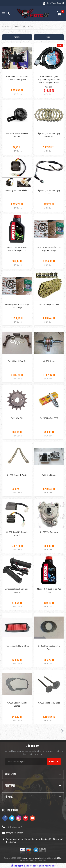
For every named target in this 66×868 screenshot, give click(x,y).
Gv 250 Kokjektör (49, 475)
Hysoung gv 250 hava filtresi (17, 646)
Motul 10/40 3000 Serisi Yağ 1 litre (49, 590)
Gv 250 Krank (49, 361)
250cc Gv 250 (28, 27)
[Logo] (33, 13)
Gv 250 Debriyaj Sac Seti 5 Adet (49, 647)
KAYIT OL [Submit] (54, 761)
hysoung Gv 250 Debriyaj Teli (49, 192)
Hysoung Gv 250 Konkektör (17, 190)
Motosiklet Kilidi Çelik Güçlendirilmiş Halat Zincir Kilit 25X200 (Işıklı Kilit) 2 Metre (49, 80)
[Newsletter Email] (33, 762)
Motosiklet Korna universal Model (17, 135)
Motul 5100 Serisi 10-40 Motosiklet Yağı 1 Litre (17, 249)
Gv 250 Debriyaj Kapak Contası (17, 704)
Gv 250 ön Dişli (17, 418)
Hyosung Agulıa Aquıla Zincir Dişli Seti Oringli (49, 249)
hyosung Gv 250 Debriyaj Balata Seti (49, 135)
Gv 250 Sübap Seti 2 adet (49, 703)
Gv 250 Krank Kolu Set (17, 361)
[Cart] (60, 13)
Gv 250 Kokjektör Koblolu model (17, 534)
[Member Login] (53, 3)
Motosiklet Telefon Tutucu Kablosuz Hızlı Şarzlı (17, 78)
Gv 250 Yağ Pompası (49, 532)
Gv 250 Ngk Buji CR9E (49, 418)
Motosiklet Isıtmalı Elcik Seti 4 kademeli (17, 590)
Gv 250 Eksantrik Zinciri (17, 475)
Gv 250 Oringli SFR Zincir (49, 304)
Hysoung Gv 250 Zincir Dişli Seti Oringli (17, 306)
